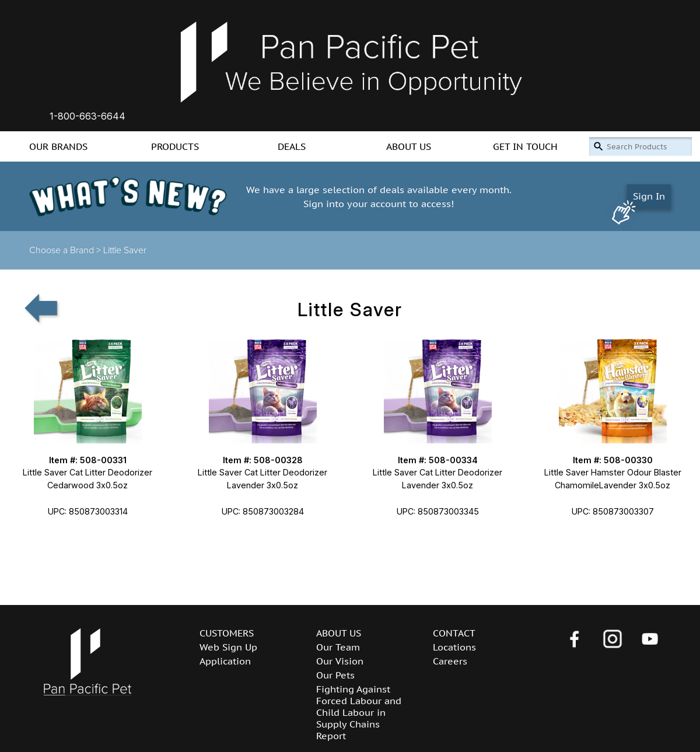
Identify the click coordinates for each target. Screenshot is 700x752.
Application (225, 661)
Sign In (649, 196)
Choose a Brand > (66, 250)
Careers (450, 661)
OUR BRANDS (58, 146)
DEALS (292, 146)
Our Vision (340, 661)
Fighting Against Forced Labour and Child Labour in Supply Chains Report (359, 712)
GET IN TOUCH (525, 146)
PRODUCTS (175, 146)
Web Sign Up (228, 647)
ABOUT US (409, 146)
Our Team (338, 647)
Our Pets (335, 675)
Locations (454, 647)
